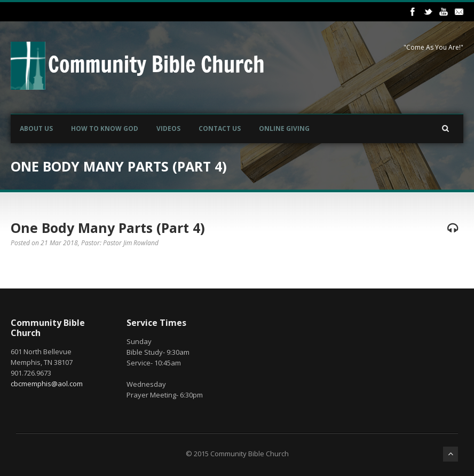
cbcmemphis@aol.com (47, 384)
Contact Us (220, 128)
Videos (168, 128)
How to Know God (105, 128)
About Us (36, 128)
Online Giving (284, 128)
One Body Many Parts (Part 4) (108, 228)
